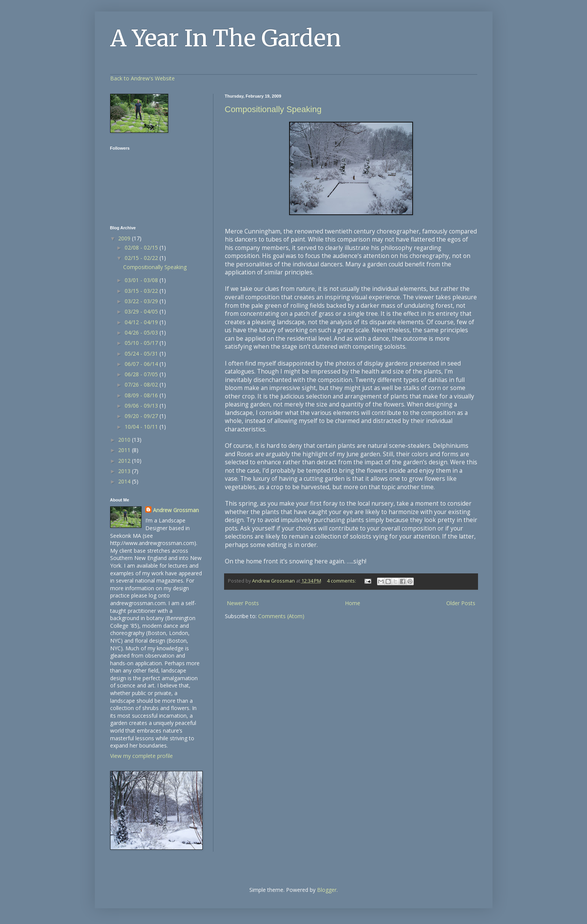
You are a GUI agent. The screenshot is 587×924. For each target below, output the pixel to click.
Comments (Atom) (281, 616)
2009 (125, 238)
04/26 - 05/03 (142, 332)
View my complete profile (141, 756)
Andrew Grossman (176, 510)
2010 (125, 440)
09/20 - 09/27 (142, 416)
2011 (125, 450)
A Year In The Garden (225, 38)
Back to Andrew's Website (142, 78)
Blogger (327, 890)
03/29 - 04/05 (142, 311)
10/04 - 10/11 (142, 427)
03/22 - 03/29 (142, 301)
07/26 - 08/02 (142, 384)
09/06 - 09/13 (142, 406)
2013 (125, 471)
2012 (125, 461)
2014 (125, 481)
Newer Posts (243, 603)
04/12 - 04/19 (142, 322)
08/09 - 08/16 (142, 395)
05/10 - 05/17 (142, 343)
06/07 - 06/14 (142, 364)
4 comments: (342, 581)
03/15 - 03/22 (142, 291)
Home (353, 603)
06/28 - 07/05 (142, 374)
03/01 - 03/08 (142, 280)
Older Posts (461, 603)
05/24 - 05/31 (142, 353)
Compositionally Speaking (273, 109)
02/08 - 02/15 (142, 247)
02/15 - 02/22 (142, 258)
